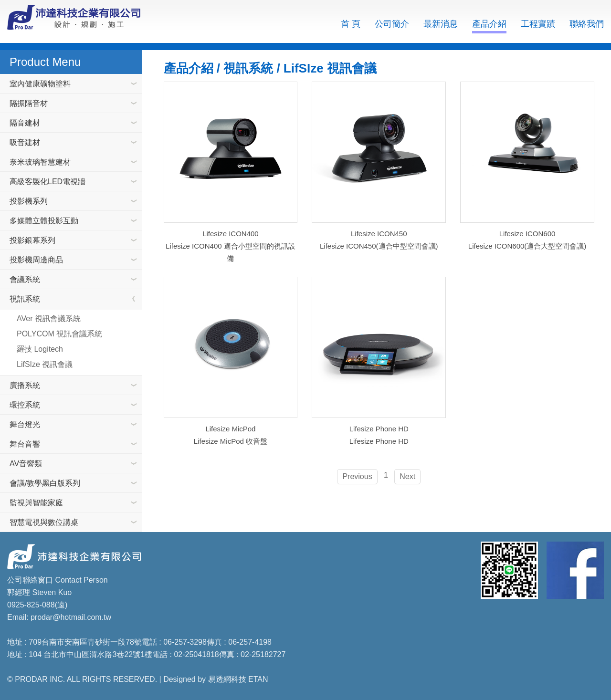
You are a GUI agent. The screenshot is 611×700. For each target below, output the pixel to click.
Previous (357, 476)
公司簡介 (392, 24)
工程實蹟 (538, 24)
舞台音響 (25, 444)
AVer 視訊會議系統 (49, 319)
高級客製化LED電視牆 (47, 182)
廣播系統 (25, 385)
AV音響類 (26, 464)
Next (407, 476)
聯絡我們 (587, 24)
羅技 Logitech (40, 349)
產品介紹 (489, 24)
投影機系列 (29, 201)
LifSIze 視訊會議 (45, 364)
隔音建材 (25, 123)
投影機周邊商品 (36, 260)
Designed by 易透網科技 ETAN (216, 679)
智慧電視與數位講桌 (44, 522)
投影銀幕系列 (32, 240)
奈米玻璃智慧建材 (40, 162)
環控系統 (25, 405)
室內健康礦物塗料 (40, 84)
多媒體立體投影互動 (44, 221)
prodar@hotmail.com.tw (71, 617)
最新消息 (441, 24)
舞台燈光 (25, 424)
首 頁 (351, 24)
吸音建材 (25, 142)
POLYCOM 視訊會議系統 (59, 334)
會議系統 (25, 279)
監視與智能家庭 (36, 503)
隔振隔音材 (29, 103)
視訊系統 (25, 299)
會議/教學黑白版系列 (45, 483)
